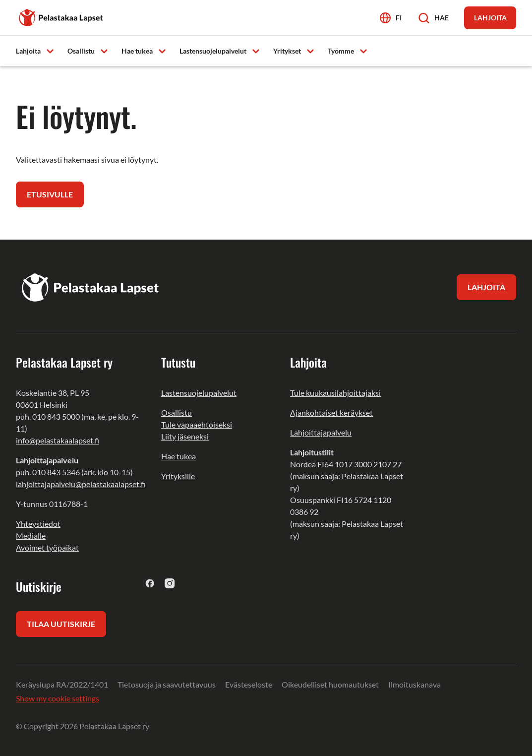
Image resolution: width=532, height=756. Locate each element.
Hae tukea (178, 456)
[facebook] (150, 583)
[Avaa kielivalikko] (391, 18)
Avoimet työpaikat (47, 547)
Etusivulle (50, 194)
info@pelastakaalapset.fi (58, 440)
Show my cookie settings (58, 698)
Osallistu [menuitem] (81, 51)
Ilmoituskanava (414, 684)
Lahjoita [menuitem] (28, 51)
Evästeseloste (249, 684)
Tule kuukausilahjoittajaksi (335, 393)
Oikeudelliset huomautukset (330, 684)
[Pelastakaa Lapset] (61, 17)
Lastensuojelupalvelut (199, 393)
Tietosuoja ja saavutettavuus (167, 684)
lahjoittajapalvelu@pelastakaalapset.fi (81, 484)
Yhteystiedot (38, 524)
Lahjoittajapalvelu (321, 432)
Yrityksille (178, 476)
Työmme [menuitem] (341, 51)
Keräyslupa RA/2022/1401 (62, 684)
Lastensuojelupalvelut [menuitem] (213, 51)
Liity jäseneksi (185, 436)
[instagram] (170, 583)
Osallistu (177, 412)
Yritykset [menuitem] (287, 51)
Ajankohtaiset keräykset (331, 412)
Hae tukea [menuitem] (137, 51)
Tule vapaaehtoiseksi (197, 424)
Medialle (31, 535)
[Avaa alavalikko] (50, 50)
